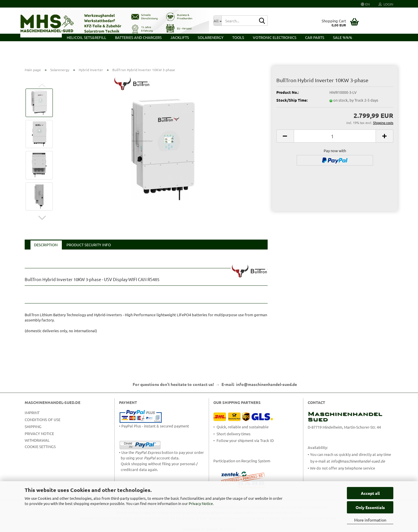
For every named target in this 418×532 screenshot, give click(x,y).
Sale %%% (343, 37)
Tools (238, 37)
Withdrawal (37, 440)
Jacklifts (180, 37)
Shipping (33, 426)
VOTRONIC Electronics (275, 37)
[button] (365, 4)
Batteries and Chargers (138, 37)
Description (46, 245)
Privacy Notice (201, 503)
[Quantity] (335, 136)
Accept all (370, 493)
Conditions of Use (43, 419)
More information (370, 520)
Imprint (32, 413)
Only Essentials (370, 507)
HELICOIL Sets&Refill (87, 37)
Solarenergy (211, 37)
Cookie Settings (40, 446)
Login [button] (386, 4)
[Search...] (217, 21)
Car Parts (315, 37)
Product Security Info (89, 245)
